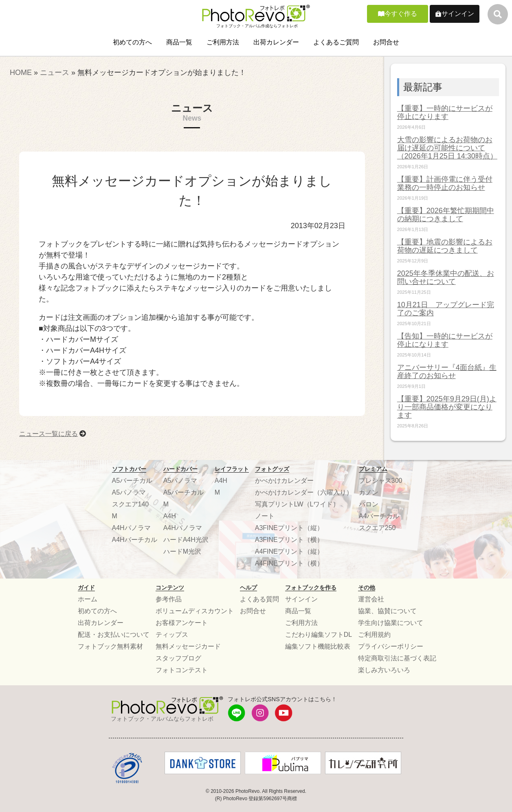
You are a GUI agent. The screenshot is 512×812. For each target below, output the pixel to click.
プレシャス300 (381, 481)
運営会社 (371, 599)
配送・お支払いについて (114, 635)
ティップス (172, 635)
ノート (265, 516)
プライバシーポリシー (391, 646)
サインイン (458, 14)
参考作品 (169, 599)
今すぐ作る (401, 14)
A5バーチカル (132, 481)
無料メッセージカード (188, 646)
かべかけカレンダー (284, 481)
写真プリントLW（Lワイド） (297, 504)
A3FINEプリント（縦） (289, 528)
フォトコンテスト (182, 670)
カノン (369, 492)
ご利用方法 (223, 42)
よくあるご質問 (336, 42)
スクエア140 (131, 504)
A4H (170, 516)
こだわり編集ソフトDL (319, 635)
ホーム (88, 599)
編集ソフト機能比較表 (318, 646)
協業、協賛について (387, 611)
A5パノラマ (129, 492)
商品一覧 (179, 42)
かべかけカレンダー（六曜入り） (304, 492)
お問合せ (386, 42)
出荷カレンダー (276, 42)
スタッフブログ (178, 658)
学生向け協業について (391, 623)
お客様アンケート (182, 623)
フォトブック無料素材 (110, 646)
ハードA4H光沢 (186, 540)
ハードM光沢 (182, 551)
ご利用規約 (374, 635)
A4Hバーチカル (135, 540)
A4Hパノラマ (131, 528)
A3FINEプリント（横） (289, 540)
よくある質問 (259, 599)
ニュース (55, 73)
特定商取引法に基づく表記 (397, 658)
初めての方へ (132, 42)
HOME (21, 73)
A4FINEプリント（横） (289, 563)
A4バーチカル (379, 516)
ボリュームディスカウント (195, 611)
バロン (369, 504)
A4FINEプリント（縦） (289, 551)
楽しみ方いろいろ (384, 670)
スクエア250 (377, 528)
